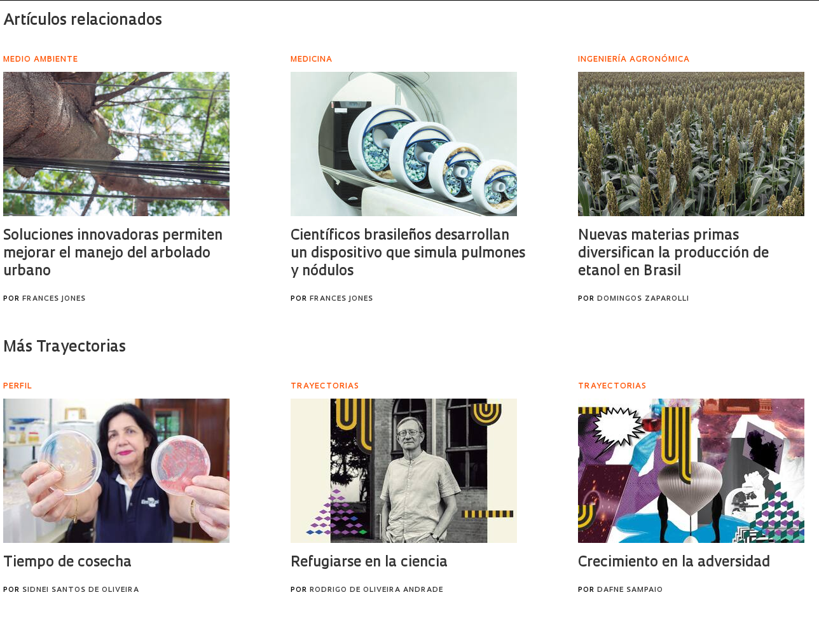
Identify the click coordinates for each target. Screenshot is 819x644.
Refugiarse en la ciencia (369, 563)
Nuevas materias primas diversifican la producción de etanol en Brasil (673, 254)
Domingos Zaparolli (643, 299)
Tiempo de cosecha (67, 563)
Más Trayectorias (65, 348)
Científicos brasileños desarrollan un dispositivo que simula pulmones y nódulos (408, 254)
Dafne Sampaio (630, 590)
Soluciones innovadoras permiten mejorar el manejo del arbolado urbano (113, 254)
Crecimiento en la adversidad (674, 563)
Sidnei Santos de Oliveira (81, 590)
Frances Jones (54, 299)
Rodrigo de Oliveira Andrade (376, 590)
